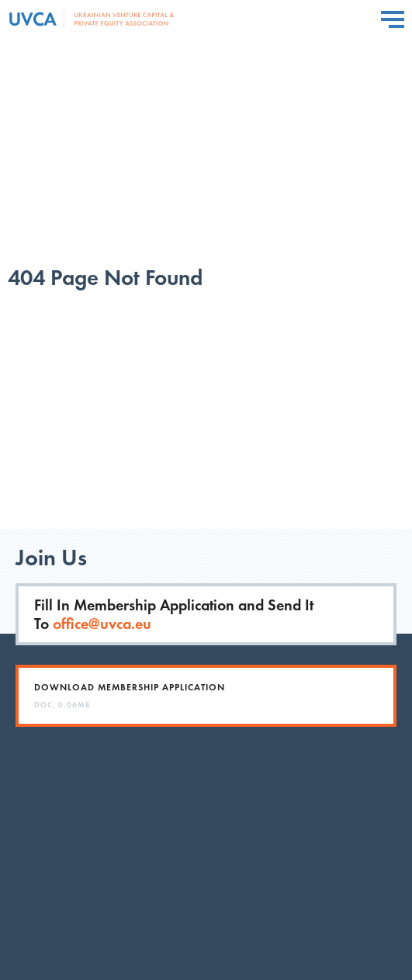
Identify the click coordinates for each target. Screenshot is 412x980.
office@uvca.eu (102, 624)
